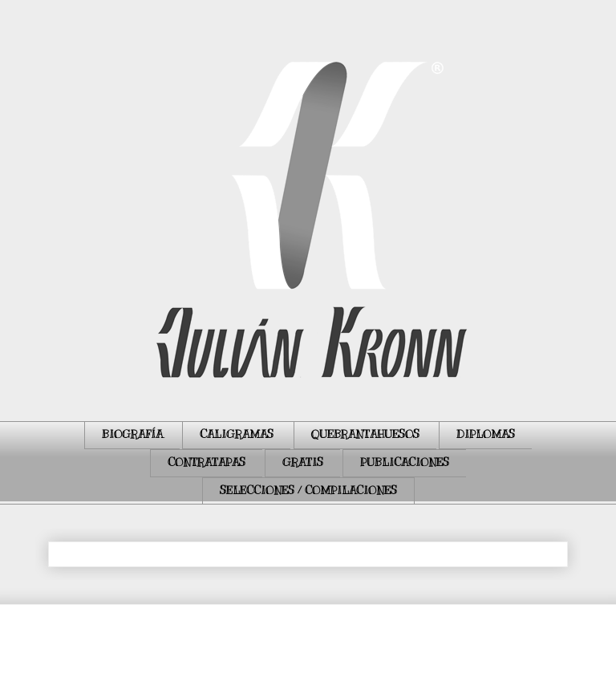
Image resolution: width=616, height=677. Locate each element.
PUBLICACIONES (405, 462)
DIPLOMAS (486, 434)
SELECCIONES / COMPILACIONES (308, 491)
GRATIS (303, 462)
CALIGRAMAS (237, 434)
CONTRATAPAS (207, 462)
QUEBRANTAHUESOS (365, 434)
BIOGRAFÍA (132, 434)
